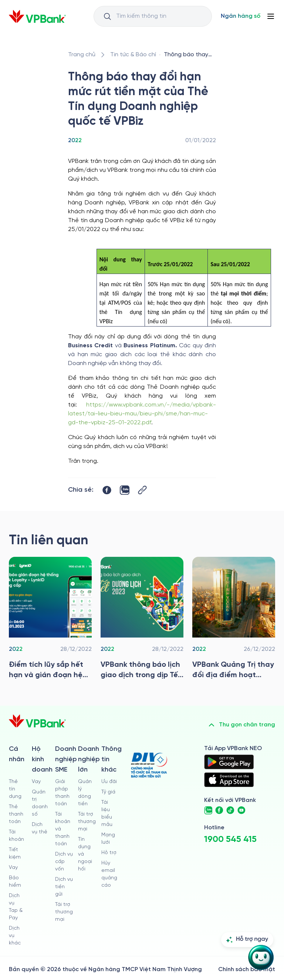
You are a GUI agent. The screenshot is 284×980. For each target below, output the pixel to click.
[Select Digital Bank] (241, 16)
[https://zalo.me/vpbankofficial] (208, 810)
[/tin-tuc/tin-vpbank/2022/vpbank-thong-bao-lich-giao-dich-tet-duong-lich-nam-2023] (142, 620)
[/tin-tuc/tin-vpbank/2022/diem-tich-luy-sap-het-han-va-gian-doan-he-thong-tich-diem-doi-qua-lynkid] (50, 620)
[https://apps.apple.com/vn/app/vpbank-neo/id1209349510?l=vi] (229, 780)
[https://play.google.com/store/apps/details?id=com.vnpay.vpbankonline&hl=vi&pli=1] (229, 762)
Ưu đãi (109, 782)
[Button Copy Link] (142, 490)
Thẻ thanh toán (16, 814)
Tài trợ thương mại (64, 912)
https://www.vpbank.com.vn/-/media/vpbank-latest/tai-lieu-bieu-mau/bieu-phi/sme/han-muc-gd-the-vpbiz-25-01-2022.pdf (142, 414)
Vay (13, 868)
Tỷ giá (108, 792)
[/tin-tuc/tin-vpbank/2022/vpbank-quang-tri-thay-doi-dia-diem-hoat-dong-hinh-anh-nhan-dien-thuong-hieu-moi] (234, 620)
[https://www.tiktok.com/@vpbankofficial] (230, 810)
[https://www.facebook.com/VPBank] (219, 810)
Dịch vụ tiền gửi (64, 887)
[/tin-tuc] (133, 55)
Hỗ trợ (109, 853)
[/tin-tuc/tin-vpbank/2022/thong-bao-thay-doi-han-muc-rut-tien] (188, 55)
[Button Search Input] (107, 16)
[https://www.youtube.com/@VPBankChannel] (241, 810)
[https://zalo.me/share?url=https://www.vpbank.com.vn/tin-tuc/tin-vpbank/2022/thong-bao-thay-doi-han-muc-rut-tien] (125, 490)
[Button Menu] (271, 16)
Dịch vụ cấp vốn (64, 862)
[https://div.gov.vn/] (149, 765)
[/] (37, 16)
